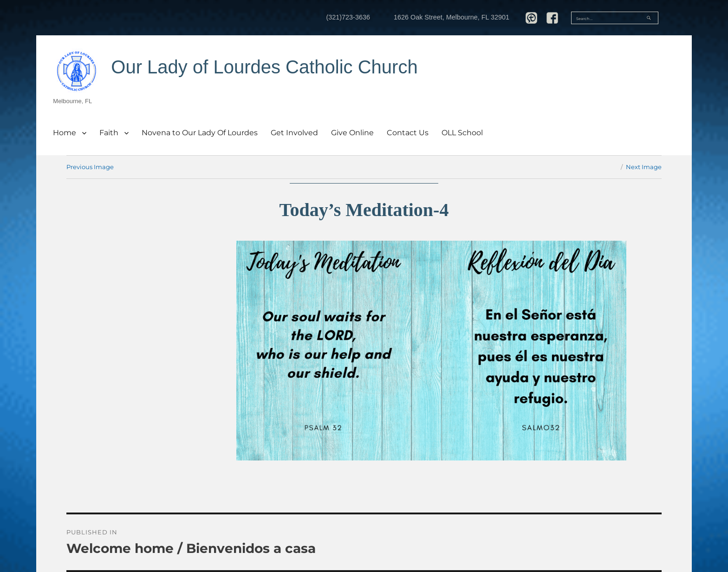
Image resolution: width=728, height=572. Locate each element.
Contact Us (408, 133)
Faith (109, 133)
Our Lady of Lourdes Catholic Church (264, 67)
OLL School (462, 133)
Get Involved (294, 133)
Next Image (644, 167)
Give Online (352, 133)
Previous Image (90, 167)
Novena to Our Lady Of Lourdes (200, 133)
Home (65, 133)
